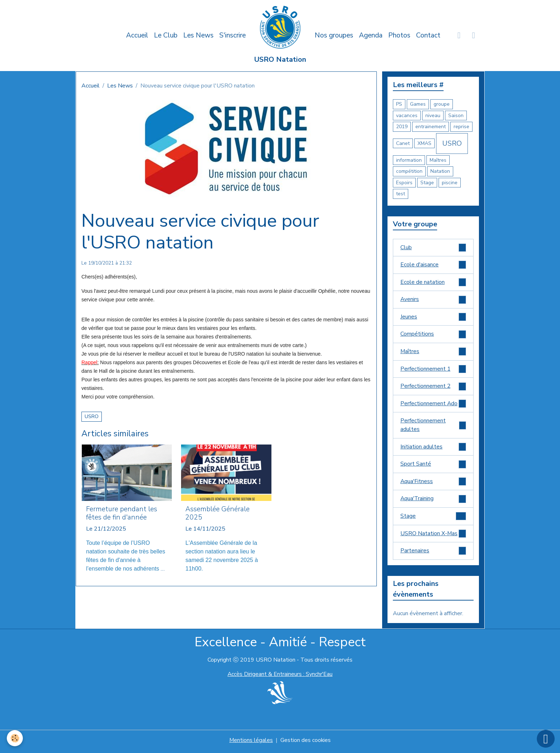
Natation (440, 171)
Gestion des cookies (306, 743)
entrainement (431, 127)
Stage (427, 183)
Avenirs (433, 300)
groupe (442, 104)
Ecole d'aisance (433, 265)
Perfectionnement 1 (433, 370)
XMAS (424, 143)
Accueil (137, 35)
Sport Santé (433, 466)
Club (433, 248)
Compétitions (433, 335)
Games (418, 104)
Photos (399, 35)
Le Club (166, 35)
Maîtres (438, 160)
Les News (198, 35)
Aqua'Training (433, 501)
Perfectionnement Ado (433, 405)
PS (399, 104)
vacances (407, 116)
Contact (428, 35)
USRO (92, 416)
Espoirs (404, 183)
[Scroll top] (546, 739)
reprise (461, 127)
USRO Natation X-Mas (433, 536)
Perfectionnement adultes (433, 427)
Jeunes (433, 318)
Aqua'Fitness (433, 484)
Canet (403, 143)
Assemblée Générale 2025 (217, 513)
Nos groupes (334, 35)
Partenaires (433, 554)
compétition (409, 171)
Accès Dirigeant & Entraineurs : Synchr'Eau (280, 677)
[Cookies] (15, 738)
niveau (433, 116)
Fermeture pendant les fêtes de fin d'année (122, 513)
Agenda (371, 35)
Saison (456, 116)
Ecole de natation (433, 283)
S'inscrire (232, 35)
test (401, 194)
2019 (402, 127)
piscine (450, 183)
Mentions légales (251, 743)
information (409, 160)
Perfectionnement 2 (433, 388)
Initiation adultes (433, 449)
